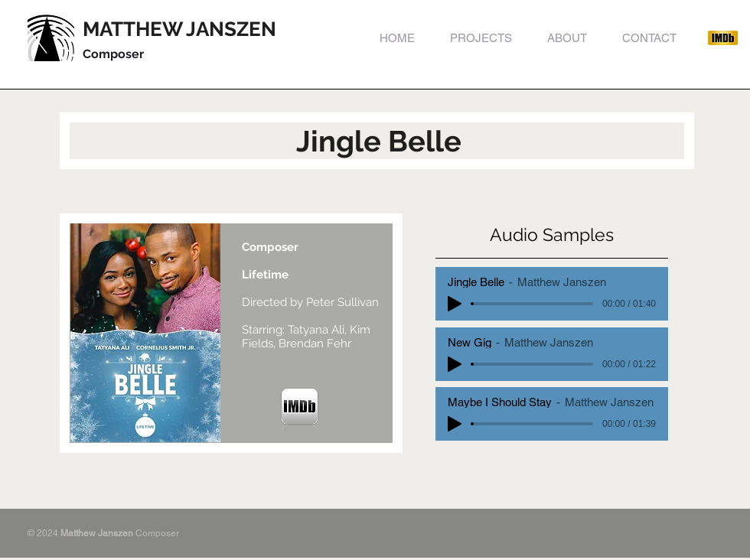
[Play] (455, 304)
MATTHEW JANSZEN (179, 29)
